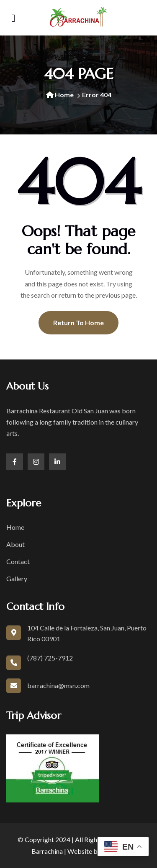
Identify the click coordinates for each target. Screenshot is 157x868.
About (15, 544)
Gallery (17, 578)
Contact (18, 561)
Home (60, 95)
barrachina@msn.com (58, 685)
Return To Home (78, 323)
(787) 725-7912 (50, 658)
